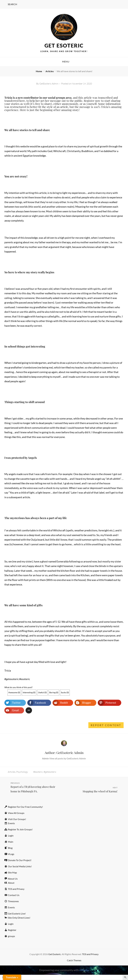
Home (39, 71)
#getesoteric (50, 772)
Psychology (22, 772)
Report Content (106, 725)
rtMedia (84, 970)
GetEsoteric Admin (49, 84)
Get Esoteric (64, 45)
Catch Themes (74, 960)
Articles (50, 71)
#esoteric (38, 772)
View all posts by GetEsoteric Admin (68, 758)
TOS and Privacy (90, 954)
